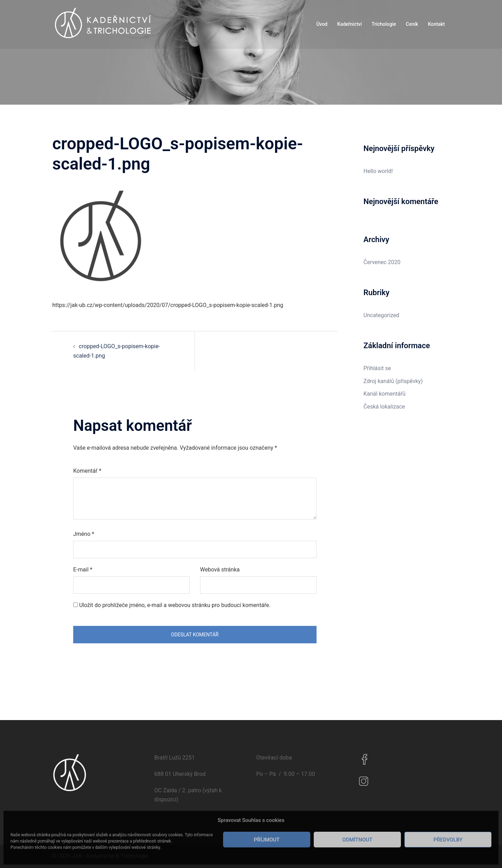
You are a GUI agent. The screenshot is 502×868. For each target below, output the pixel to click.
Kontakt (436, 24)
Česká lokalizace (384, 407)
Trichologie (384, 24)
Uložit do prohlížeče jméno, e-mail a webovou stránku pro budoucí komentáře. (175, 605)
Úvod (322, 24)
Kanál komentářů (385, 394)
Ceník (412, 24)
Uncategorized (382, 315)
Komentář (87, 471)
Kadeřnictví (349, 24)
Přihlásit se (377, 368)
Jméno (84, 534)
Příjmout (267, 840)
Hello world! (378, 171)
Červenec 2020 (382, 262)
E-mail (83, 570)
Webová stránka (220, 570)
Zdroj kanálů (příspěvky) (393, 381)
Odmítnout (357, 840)
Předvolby (448, 840)
